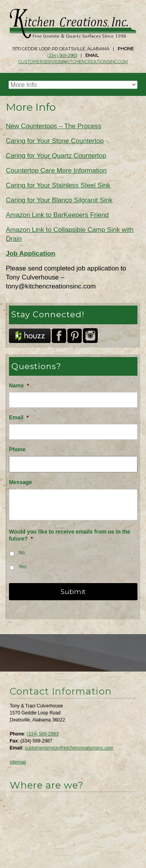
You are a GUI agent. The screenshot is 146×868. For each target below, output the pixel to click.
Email (19, 417)
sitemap (18, 762)
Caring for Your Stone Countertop (55, 141)
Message (20, 482)
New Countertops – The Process (54, 126)
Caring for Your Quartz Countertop (56, 156)
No (22, 553)
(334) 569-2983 (62, 55)
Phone (17, 449)
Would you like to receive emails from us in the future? (70, 535)
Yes (23, 567)
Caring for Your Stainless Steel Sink (58, 185)
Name (19, 385)
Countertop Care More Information (56, 171)
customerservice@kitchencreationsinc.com (73, 62)
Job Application (31, 254)
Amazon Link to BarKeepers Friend (57, 215)
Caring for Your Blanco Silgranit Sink (59, 200)
